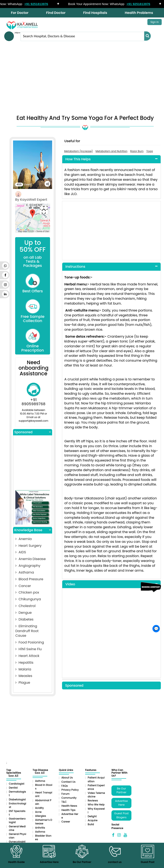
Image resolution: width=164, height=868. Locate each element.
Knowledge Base (33, 530)
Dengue (24, 613)
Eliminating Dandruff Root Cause (27, 631)
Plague (23, 683)
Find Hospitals (95, 13)
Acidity (39, 808)
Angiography (28, 566)
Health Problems (139, 13)
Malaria (23, 669)
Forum (65, 794)
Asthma (40, 781)
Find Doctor (56, 13)
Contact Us (68, 782)
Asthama (25, 572)
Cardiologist (17, 784)
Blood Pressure (29, 579)
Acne (38, 812)
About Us (67, 778)
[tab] (111, 159)
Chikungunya (28, 599)
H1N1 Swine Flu (28, 649)
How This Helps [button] (78, 159)
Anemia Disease (30, 559)
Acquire (93, 820)
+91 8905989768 (34, 402)
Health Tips (68, 810)
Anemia (23, 539)
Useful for (72, 141)
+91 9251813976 (40, 4)
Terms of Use (43, 231)
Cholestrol (25, 606)
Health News (69, 806)
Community (69, 798)
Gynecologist (17, 842)
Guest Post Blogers (121, 815)
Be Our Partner (121, 790)
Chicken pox (27, 592)
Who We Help (96, 804)
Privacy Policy (70, 790)
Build (91, 824)
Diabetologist (17, 799)
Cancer (23, 586)
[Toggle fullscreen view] (44, 210)
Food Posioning (30, 642)
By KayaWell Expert (31, 200)
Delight (92, 816)
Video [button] (70, 584)
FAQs (65, 786)
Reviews (93, 800)
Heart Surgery (28, 546)
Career (66, 822)
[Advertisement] (82, 79)
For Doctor (20, 13)
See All (13, 776)
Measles (24, 676)
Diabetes (24, 619)
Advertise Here (121, 803)
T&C (64, 802)
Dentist (13, 788)
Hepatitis (24, 663)
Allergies (41, 816)
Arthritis (40, 828)
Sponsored (33, 432)
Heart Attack (27, 656)
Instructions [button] (75, 267)
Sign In (155, 22)
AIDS (21, 552)
